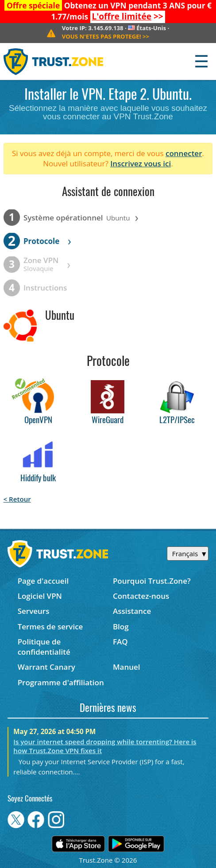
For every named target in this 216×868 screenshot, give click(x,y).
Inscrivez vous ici (141, 163)
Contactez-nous (141, 596)
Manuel (127, 667)
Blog (121, 626)
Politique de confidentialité (44, 647)
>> (127, 16)
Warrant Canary (46, 667)
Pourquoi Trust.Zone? (152, 581)
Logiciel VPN (40, 596)
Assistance (132, 611)
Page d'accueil (43, 581)
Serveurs (34, 611)
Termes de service (50, 626)
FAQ (120, 642)
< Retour (17, 499)
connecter (184, 153)
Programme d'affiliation (61, 682)
